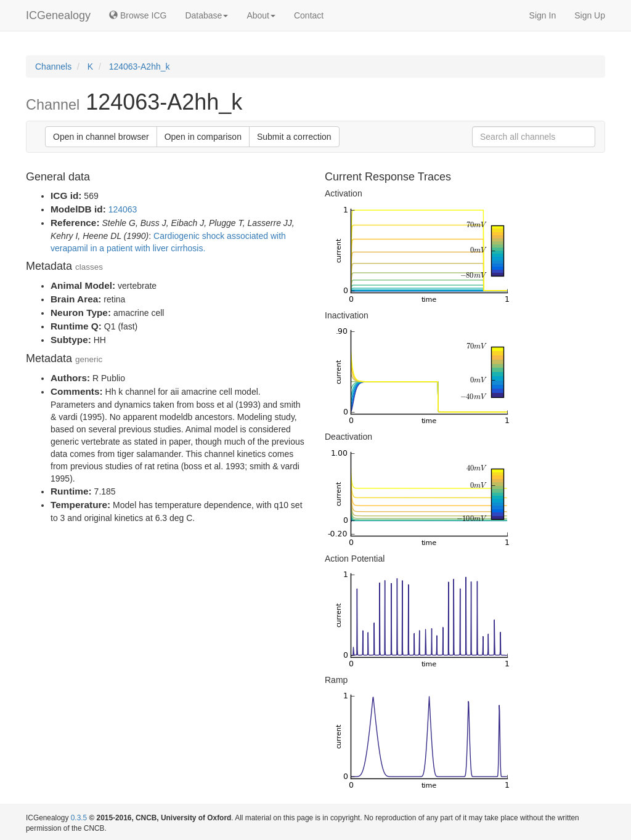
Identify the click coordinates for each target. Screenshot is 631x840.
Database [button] (206, 15)
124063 (123, 209)
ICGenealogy (58, 15)
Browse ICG (138, 15)
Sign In (543, 15)
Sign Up (590, 15)
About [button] (261, 15)
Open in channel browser (101, 137)
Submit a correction (294, 137)
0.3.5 (79, 818)
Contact (309, 15)
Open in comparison (203, 137)
